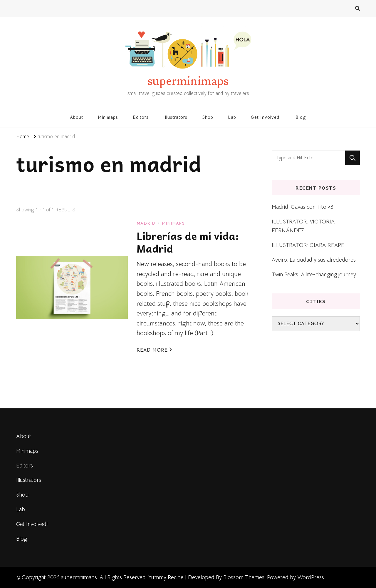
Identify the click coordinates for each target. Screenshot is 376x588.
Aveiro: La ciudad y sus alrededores (314, 260)
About (77, 117)
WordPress (311, 577)
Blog (301, 117)
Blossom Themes (244, 577)
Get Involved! (266, 117)
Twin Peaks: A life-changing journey (314, 274)
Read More (154, 350)
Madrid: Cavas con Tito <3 (303, 207)
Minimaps (108, 117)
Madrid (146, 223)
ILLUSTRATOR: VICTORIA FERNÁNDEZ (303, 226)
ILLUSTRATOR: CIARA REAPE (308, 245)
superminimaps (188, 81)
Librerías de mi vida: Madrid (188, 242)
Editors (141, 117)
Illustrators (175, 117)
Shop (208, 117)
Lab (232, 117)
